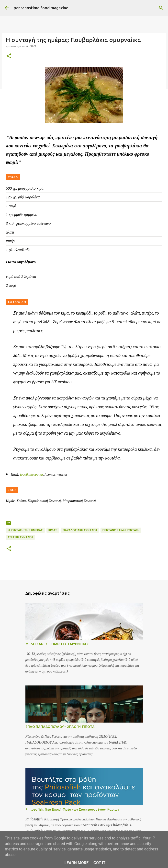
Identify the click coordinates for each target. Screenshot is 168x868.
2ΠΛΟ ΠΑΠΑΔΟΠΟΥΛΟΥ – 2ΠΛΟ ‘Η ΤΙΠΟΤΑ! (61, 727)
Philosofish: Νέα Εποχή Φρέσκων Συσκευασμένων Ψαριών (72, 809)
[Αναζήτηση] (161, 8)
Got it (99, 863)
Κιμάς (53, 530)
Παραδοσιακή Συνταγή (80, 530)
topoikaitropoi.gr (32, 475)
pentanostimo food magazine (41, 8)
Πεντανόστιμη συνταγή (121, 530)
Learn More (77, 863)
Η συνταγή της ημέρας (25, 530)
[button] (9, 56)
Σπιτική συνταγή (20, 537)
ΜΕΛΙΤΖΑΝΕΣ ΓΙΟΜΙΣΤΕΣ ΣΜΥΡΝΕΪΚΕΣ (57, 644)
